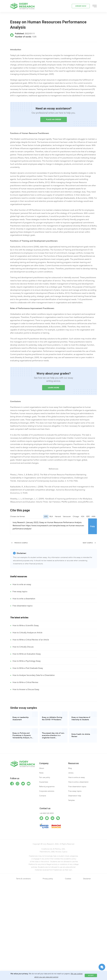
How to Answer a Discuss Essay (26, 689)
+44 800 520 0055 (47, 813)
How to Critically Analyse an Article (27, 633)
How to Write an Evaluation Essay (27, 654)
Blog (70, 768)
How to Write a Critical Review (25, 682)
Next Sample (88, 543)
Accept (91, 975)
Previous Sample (21, 543)
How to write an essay (22, 584)
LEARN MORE (53, 388)
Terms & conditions (23, 879)
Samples (71, 800)
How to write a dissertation (24, 599)
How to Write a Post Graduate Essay (28, 668)
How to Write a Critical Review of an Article (31, 640)
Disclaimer (87, 879)
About (42, 768)
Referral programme (47, 787)
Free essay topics (20, 592)
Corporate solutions (47, 791)
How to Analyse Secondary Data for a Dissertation (34, 675)
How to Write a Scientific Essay (26, 626)
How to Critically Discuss (23, 647)
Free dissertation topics (22, 606)
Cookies (68, 879)
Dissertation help (75, 796)
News (41, 773)
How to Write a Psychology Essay (27, 661)
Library (71, 773)
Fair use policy (45, 777)
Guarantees (44, 782)
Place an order (54, 120)
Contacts (43, 796)
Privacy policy (48, 879)
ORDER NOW (81, 6)
